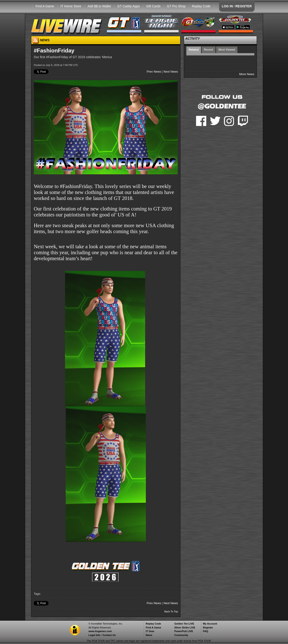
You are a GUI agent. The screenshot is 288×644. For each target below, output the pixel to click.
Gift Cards (153, 6)
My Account (210, 624)
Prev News (154, 72)
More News (247, 74)
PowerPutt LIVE (184, 631)
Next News (171, 72)
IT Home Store (71, 6)
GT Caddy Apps (129, 6)
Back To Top (171, 611)
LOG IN (227, 6)
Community (181, 635)
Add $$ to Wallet (99, 6)
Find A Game (45, 6)
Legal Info (94, 635)
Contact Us (109, 635)
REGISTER (244, 6)
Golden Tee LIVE (184, 624)
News (149, 635)
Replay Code (201, 6)
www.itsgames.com (100, 631)
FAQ (205, 631)
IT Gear (150, 631)
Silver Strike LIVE (185, 628)
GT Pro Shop (176, 6)
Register (208, 628)
